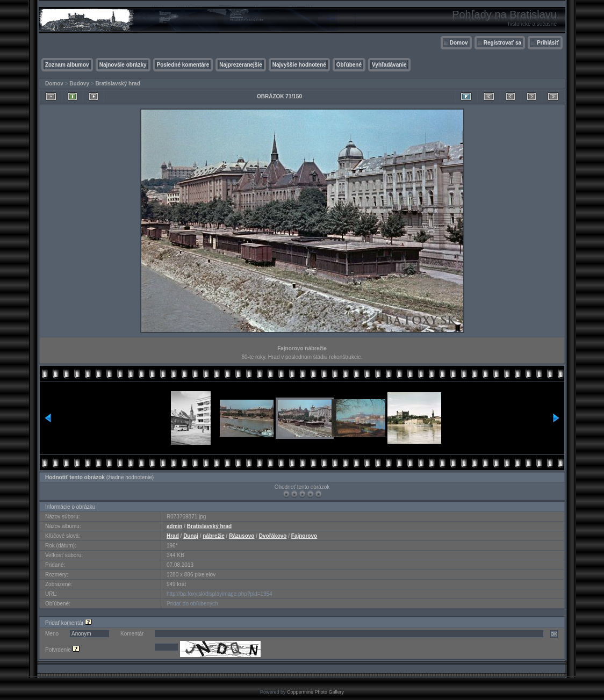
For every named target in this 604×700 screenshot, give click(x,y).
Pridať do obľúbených (192, 604)
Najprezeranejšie (241, 65)
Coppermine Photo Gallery (315, 692)
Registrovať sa (502, 43)
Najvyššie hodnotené (299, 65)
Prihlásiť (548, 43)
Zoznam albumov (67, 65)
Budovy (79, 84)
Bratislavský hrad (117, 84)
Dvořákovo (273, 536)
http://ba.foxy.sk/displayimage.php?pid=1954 (220, 594)
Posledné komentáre (183, 65)
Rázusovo (242, 536)
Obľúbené (349, 65)
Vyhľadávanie (389, 65)
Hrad (173, 536)
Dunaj (191, 536)
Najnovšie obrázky (123, 65)
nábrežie (214, 536)
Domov (459, 43)
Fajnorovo (304, 536)
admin (174, 526)
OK (554, 634)
